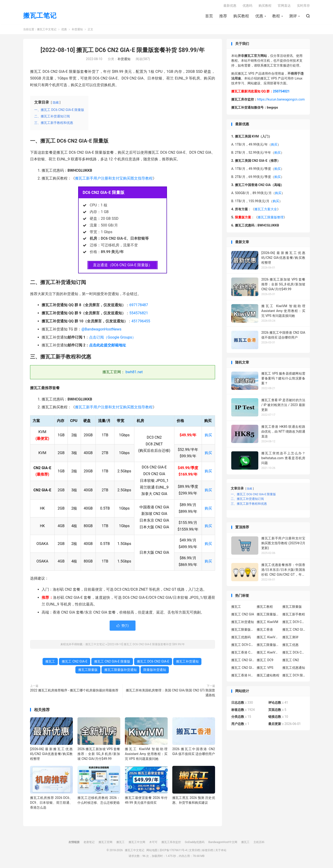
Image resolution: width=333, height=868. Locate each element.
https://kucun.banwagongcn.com (281, 100)
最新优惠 (230, 6)
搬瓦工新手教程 (294, 615)
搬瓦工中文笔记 (47, 30)
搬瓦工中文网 (137, 843)
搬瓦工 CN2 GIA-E (74, 662)
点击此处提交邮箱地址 (108, 346)
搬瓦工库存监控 (171, 843)
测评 (293, 16)
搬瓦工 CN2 (291, 661)
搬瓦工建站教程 (268, 676)
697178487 (139, 306)
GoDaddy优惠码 (195, 843)
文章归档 (194, 851)
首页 (209, 16)
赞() (123, 626)
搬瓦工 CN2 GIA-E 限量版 (112, 662)
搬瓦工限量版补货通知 (120, 670)
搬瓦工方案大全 (266, 210)
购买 (208, 436)
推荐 (223, 16)
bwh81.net (134, 373)
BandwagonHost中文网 (223, 843)
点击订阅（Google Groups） (112, 338)
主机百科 (259, 843)
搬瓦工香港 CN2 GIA (243, 653)
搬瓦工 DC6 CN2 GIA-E (153, 662)
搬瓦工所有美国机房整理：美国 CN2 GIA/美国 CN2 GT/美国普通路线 (170, 693)
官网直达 (284, 6)
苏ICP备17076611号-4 (173, 851)
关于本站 (221, 851)
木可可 (153, 843)
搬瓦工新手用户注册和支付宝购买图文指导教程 (114, 179)
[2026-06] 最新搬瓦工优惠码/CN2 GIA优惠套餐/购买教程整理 (51, 755)
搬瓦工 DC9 (265, 661)
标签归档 (208, 851)
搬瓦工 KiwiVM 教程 (268, 638)
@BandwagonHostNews (101, 330)
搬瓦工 (50, 662)
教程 (276, 16)
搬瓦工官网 (105, 843)
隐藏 (56, 103)
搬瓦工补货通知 (187, 662)
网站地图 (152, 851)
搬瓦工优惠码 (241, 638)
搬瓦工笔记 (40, 16)
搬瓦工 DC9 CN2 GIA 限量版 (243, 645)
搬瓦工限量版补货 (243, 630)
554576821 (139, 314)
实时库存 (303, 6)
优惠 (259, 16)
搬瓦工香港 (265, 630)
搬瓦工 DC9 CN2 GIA (294, 623)
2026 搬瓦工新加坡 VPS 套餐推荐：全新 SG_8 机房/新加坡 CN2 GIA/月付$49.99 (99, 755)
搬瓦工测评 (290, 638)
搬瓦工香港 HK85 (243, 676)
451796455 (141, 322)
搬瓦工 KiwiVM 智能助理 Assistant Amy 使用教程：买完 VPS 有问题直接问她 (146, 755)
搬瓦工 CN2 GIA (243, 615)
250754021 (281, 92)
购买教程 (241, 16)
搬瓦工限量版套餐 (268, 615)
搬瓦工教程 (265, 607)
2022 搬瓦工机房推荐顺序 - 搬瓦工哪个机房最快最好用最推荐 (74, 691)
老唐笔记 (89, 843)
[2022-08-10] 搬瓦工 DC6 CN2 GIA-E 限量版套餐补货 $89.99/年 (122, 51)
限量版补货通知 (155, 670)
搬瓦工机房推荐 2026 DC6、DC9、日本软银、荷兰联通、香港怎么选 (51, 803)
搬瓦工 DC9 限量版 (294, 676)
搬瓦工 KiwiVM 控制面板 (268, 653)
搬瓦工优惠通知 (294, 668)
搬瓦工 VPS (265, 668)
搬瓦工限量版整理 (271, 218)
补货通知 (77, 30)
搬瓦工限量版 (88, 670)
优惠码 (247, 6)
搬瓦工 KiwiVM (267, 623)
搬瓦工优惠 (290, 645)
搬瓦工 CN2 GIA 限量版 (243, 668)
